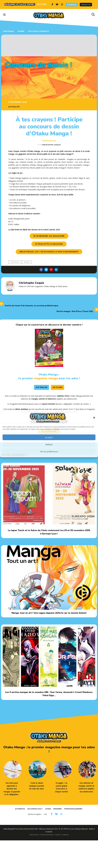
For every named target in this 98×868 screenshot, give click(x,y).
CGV (45, 814)
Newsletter (86, 5)
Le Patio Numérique (47, 835)
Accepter (49, 437)
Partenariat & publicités (73, 809)
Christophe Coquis (51, 145)
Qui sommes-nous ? (35, 809)
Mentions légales (35, 814)
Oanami (58, 835)
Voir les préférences (49, 451)
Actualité (14, 107)
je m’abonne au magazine (49, 236)
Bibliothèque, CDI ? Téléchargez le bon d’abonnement (49, 252)
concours (15, 262)
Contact (48, 809)
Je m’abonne (72, 5)
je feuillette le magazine (49, 244)
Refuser (49, 444)
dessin (27, 262)
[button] (94, 418)
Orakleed (65, 835)
